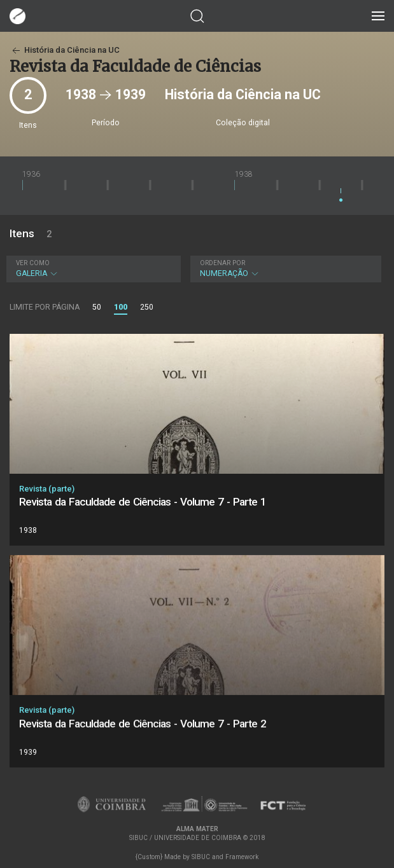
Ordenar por (222, 263)
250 (147, 307)
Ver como (33, 263)
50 (97, 307)
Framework (242, 857)
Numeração (285, 269)
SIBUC (201, 857)
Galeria (92, 269)
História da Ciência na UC (65, 50)
